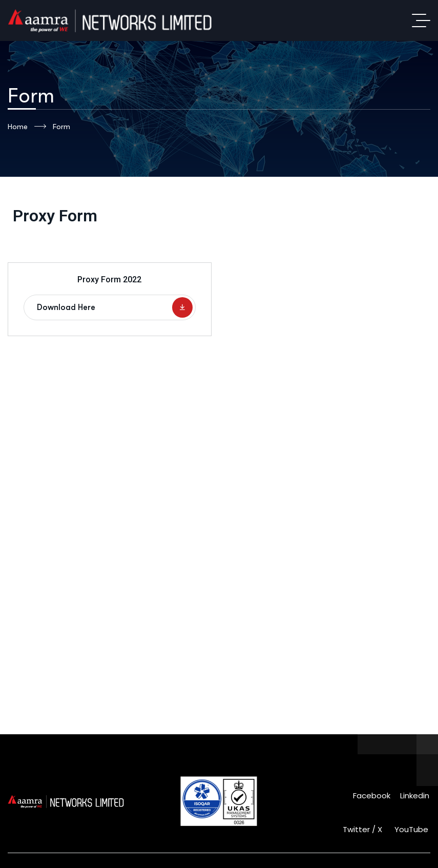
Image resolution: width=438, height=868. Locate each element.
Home (27, 127)
